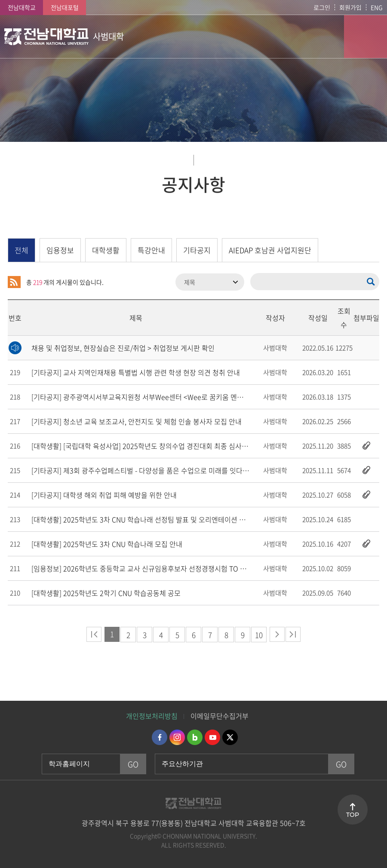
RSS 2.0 (14, 282)
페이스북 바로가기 (160, 737)
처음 (94, 634)
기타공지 (197, 250)
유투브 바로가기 (212, 737)
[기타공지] (136, 372)
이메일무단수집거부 (220, 716)
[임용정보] (145, 568)
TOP (353, 815)
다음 (277, 634)
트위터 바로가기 (230, 737)
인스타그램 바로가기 (177, 737)
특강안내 (151, 250)
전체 (21, 250)
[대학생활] (151, 446)
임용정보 (60, 250)
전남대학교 (22, 7)
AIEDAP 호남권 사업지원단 (270, 250)
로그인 (322, 7)
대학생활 (106, 250)
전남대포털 (65, 7)
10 (259, 635)
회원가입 (350, 7)
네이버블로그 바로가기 (195, 737)
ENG (377, 7)
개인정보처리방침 (152, 716)
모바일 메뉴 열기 (365, 37)
